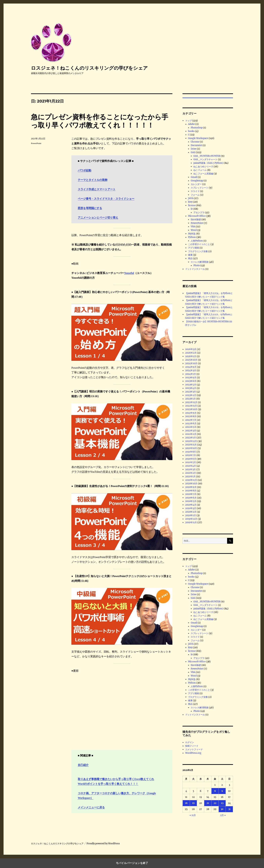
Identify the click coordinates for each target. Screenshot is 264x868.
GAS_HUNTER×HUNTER (207, 156)
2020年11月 (191, 480)
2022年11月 (191, 406)
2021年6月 (191, 459)
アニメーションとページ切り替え (98, 218)
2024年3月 (191, 370)
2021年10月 (191, 448)
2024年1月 (191, 374)
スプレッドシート (200, 188)
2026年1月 (191, 356)
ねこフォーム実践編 (203, 174)
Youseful (129, 273)
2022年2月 (191, 434)
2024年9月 (191, 367)
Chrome (195, 142)
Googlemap (197, 181)
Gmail (194, 177)
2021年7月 (191, 455)
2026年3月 (191, 349)
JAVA (191, 198)
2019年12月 (191, 519)
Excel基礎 (196, 220)
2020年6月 (191, 498)
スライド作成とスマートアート (97, 189)
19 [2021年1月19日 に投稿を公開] (193, 803)
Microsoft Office (197, 216)
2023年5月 (191, 385)
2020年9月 (191, 487)
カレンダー (196, 184)
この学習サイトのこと (199, 244)
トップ (188, 121)
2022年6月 (191, 423)
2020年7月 (191, 494)
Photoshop (197, 128)
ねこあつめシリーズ (203, 167)
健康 (190, 255)
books (191, 131)
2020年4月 (191, 505)
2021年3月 (191, 469)
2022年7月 (191, 420)
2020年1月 (191, 515)
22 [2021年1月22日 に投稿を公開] (215, 803)
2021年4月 (191, 466)
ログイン (190, 742)
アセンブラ (199, 212)
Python (192, 237)
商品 (190, 258)
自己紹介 (83, 765)
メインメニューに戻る (91, 807)
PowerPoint (36, 143)
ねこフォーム (200, 170)
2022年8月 (191, 416)
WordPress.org (193, 753)
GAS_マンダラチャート (205, 159)
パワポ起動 (85, 170)
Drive (194, 149)
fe (192, 209)
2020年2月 (191, 512)
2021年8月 (191, 452)
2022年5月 (191, 427)
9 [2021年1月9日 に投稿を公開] (222, 791)
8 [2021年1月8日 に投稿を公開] (215, 791)
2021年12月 (191, 441)
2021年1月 (190, 476)
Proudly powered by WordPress (103, 844)
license (192, 205)
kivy (190, 202)
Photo (197, 265)
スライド (195, 191)
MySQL (192, 234)
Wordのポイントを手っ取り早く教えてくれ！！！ (108, 784)
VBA (193, 227)
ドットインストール (195, 269)
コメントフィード (194, 749)
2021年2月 (191, 473)
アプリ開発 (194, 248)
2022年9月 (191, 413)
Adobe (191, 124)
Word (194, 230)
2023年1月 (191, 399)
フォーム (195, 195)
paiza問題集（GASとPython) (208, 163)
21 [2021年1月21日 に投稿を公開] (208, 803)
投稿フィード (192, 746)
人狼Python (197, 241)
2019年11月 (191, 522)
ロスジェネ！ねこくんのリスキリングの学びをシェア (89, 68)
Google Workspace (198, 138)
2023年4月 (191, 388)
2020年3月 (191, 508)
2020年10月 (191, 484)
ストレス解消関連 (200, 262)
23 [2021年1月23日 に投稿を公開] (222, 803)
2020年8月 (191, 491)
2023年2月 (191, 395)
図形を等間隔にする (90, 208)
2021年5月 (191, 462)
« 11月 (193, 815)
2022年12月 (191, 402)
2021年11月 (191, 445)
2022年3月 (191, 431)
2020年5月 (191, 501)
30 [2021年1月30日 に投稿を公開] (222, 809)
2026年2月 (191, 353)
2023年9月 (191, 378)
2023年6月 (191, 381)
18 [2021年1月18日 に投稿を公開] (186, 803)
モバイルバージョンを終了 (132, 863)
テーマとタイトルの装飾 (93, 180)
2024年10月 (191, 363)
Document (196, 145)
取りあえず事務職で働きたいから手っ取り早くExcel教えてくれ (116, 779)
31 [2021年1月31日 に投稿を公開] (229, 809)
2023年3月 (191, 392)
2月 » (223, 815)
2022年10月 (191, 409)
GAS (193, 152)
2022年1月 (191, 438)
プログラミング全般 (198, 251)
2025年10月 (191, 360)
